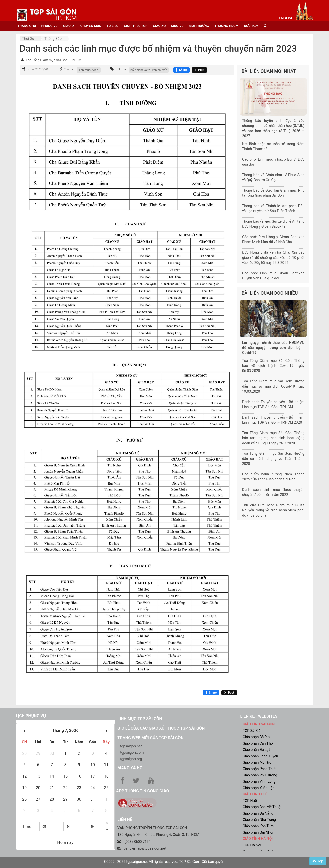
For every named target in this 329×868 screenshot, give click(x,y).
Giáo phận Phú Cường (260, 775)
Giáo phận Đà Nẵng (258, 813)
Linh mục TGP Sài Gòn (140, 719)
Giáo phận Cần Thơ (258, 743)
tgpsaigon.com (132, 752)
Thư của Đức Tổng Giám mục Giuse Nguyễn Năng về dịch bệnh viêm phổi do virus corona (273, 510)
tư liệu (113, 26)
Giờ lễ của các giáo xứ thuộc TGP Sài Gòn (161, 728)
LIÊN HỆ (125, 820)
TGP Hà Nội (252, 845)
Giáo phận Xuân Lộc (259, 788)
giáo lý (69, 26)
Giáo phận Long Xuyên (260, 756)
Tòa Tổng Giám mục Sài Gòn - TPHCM (54, 60)
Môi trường (199, 26)
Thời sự (28, 39)
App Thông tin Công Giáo (143, 791)
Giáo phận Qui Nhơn (259, 832)
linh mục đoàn (89, 70)
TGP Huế (250, 801)
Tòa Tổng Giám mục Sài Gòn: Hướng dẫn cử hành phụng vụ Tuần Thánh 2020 (273, 459)
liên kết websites (259, 716)
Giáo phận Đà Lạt (256, 750)
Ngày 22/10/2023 (39, 69)
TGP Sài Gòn (253, 731)
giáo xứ (159, 26)
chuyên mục (91, 26)
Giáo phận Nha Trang (259, 820)
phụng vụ (49, 26)
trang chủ (27, 26)
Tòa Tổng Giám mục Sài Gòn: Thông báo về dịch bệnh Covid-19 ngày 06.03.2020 (273, 366)
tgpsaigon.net (131, 746)
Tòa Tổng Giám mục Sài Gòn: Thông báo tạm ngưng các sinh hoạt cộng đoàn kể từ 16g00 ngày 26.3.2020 (273, 438)
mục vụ (177, 26)
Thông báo (53, 39)
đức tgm (251, 26)
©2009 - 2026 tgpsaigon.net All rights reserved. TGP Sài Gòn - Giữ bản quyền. (164, 862)
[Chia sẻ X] (199, 70)
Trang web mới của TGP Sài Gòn (151, 738)
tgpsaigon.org (131, 759)
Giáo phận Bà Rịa (256, 737)
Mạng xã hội (131, 768)
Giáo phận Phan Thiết (260, 769)
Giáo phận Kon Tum (258, 826)
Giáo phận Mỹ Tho (257, 762)
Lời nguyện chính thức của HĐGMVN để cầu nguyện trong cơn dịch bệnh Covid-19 (273, 348)
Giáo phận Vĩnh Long (259, 781)
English (286, 18)
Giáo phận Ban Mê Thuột (262, 807)
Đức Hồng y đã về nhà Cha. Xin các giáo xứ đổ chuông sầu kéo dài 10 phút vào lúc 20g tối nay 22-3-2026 (273, 258)
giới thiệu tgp (136, 26)
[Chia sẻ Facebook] (181, 70)
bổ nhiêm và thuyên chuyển (149, 70)
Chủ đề (68, 69)
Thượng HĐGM (226, 26)
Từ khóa (120, 69)
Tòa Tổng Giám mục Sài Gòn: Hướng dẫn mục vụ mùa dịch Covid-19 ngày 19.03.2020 (273, 386)
